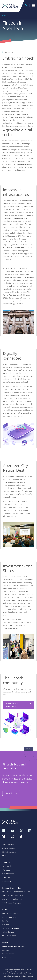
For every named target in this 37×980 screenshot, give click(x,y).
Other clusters (8, 932)
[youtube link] (14, 831)
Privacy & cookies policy (9, 848)
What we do (7, 866)
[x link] (23, 831)
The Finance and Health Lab (13, 895)
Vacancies (6, 877)
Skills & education (9, 936)
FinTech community (10, 913)
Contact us (7, 881)
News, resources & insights (13, 946)
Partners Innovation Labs (12, 899)
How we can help (9, 954)
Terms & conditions (8, 844)
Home (4, 16)
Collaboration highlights (12, 903)
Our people (7, 870)
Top (28, 749)
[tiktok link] (23, 836)
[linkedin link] (31, 831)
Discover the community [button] (12, 705)
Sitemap (5, 856)
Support (6, 950)
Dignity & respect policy (9, 852)
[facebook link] (6, 831)
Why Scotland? (8, 874)
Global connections (10, 917)
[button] (26, 5)
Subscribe (11, 793)
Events (5, 943)
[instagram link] (14, 836)
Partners (6, 924)
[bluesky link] (6, 836)
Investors (6, 921)
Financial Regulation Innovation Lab (16, 892)
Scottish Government (11, 928)
